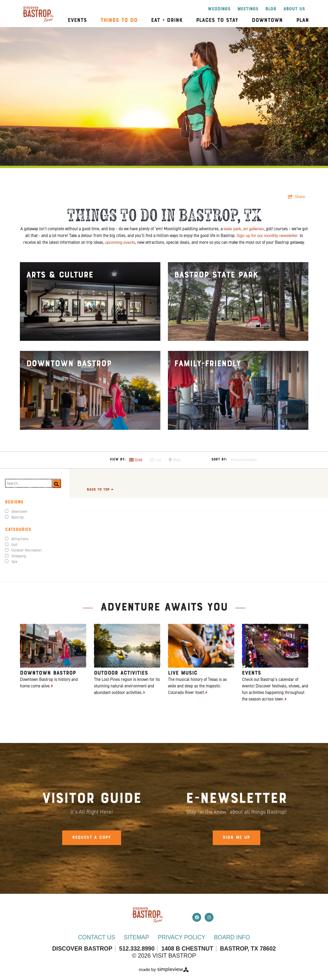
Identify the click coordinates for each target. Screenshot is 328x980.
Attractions (20, 539)
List (155, 460)
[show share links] (297, 197)
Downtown (267, 20)
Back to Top (100, 489)
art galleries (254, 229)
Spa (14, 562)
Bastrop (17, 518)
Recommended (244, 460)
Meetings (248, 9)
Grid (136, 460)
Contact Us (97, 937)
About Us (294, 9)
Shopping (19, 556)
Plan (303, 20)
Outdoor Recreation (26, 550)
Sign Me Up (236, 838)
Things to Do (119, 20)
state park (232, 229)
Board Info (232, 937)
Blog (271, 9)
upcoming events (120, 242)
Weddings (219, 9)
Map (175, 460)
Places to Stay (217, 20)
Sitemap (136, 937)
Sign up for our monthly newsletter (267, 236)
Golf (14, 545)
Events (77, 20)
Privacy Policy (181, 937)
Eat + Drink (167, 20)
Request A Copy (92, 838)
